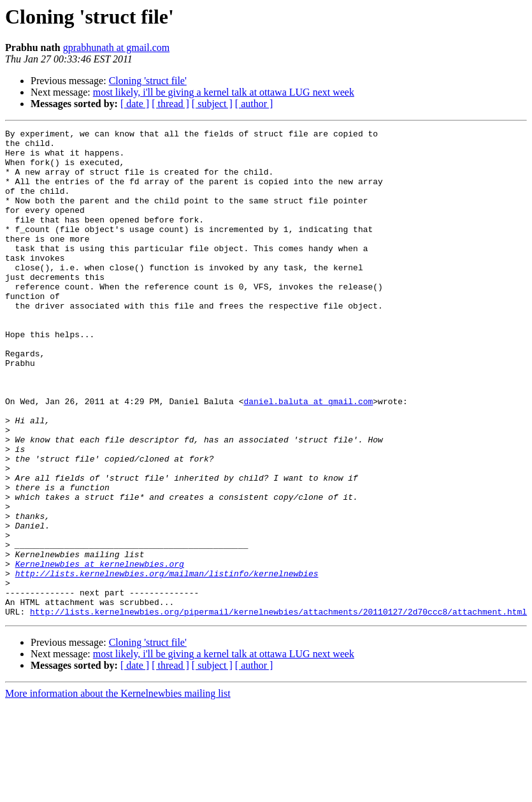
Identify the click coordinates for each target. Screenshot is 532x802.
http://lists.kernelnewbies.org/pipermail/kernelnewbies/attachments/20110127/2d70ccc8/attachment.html (278, 709)
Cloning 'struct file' (148, 81)
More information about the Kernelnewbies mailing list (118, 791)
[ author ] (254, 104)
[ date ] (135, 104)
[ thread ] (170, 104)
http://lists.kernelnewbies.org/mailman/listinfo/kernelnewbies (167, 663)
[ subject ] (212, 104)
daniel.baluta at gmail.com (308, 456)
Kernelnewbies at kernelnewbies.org (100, 652)
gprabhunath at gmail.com (117, 47)
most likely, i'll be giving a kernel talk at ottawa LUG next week (224, 92)
